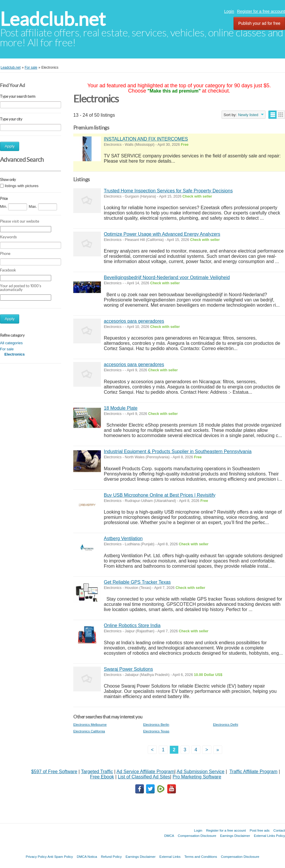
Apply (10, 146)
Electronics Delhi (225, 724)
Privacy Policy (36, 857)
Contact (279, 830)
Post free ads (259, 830)
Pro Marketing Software (197, 777)
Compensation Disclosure (197, 836)
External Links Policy (269, 836)
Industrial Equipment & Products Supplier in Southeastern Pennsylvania (178, 451)
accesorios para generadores (134, 321)
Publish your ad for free (259, 23)
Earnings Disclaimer (235, 836)
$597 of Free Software (54, 772)
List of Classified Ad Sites (144, 777)
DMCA (169, 836)
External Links (170, 857)
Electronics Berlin (156, 724)
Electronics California (89, 731)
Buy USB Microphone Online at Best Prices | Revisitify (160, 495)
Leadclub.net (53, 19)
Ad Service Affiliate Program (146, 772)
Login (229, 11)
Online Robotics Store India (132, 625)
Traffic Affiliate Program (253, 772)
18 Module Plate (121, 408)
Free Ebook (102, 777)
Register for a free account (261, 11)
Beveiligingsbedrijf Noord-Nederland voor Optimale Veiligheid (167, 277)
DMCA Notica (87, 857)
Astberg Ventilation (123, 538)
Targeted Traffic (97, 772)
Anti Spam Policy (60, 857)
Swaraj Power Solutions (128, 669)
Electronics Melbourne (90, 724)
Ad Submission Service (201, 772)
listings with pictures (22, 186)
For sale (7, 349)
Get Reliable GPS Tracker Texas (137, 582)
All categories (11, 343)
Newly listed (248, 115)
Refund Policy (111, 857)
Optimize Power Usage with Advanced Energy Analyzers (162, 234)
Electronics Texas (156, 731)
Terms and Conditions (201, 857)
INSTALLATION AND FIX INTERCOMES (146, 139)
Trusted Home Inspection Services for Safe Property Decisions (168, 191)
